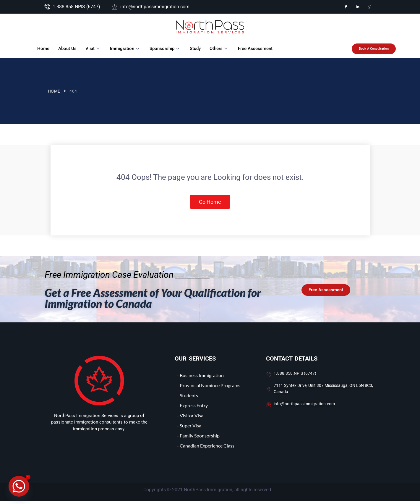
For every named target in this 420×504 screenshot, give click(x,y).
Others (219, 49)
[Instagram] (369, 7)
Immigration (125, 49)
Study (195, 49)
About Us (67, 49)
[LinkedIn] (358, 7)
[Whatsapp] (19, 486)
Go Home (210, 203)
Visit (93, 49)
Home (43, 49)
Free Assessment (255, 49)
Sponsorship (165, 49)
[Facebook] (346, 7)
